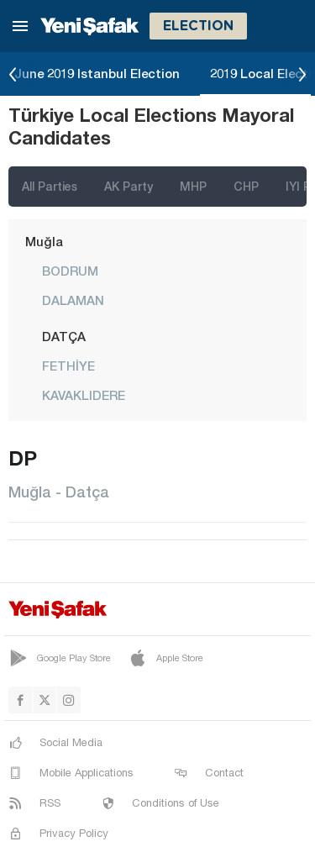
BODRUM (70, 271)
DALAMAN (73, 300)
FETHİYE (68, 366)
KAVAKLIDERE (84, 395)
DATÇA (64, 336)
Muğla (44, 241)
